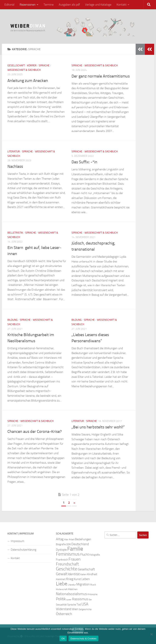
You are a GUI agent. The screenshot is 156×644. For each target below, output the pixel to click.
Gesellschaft (16, 66)
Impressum (18, 541)
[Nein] (151, 634)
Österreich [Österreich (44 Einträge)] (64, 614)
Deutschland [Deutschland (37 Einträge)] (80, 544)
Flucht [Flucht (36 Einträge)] (84, 555)
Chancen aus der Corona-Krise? (35, 432)
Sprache (44, 66)
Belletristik (15, 233)
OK (63, 639)
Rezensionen (28, 5)
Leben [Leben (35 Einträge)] (86, 579)
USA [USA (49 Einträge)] (85, 604)
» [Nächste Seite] (74, 503)
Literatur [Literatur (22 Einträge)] (72, 585)
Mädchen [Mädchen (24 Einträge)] (73, 589)
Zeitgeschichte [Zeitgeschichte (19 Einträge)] (85, 609)
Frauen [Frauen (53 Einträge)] (75, 559)
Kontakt (122, 5)
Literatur (14, 152)
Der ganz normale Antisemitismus (101, 76)
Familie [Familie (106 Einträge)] (75, 549)
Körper (32, 66)
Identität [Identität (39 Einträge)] (74, 574)
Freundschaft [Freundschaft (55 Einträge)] (67, 564)
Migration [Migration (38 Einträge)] (83, 584)
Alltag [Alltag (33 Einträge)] (60, 539)
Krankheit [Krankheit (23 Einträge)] (61, 579)
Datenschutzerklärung (24, 550)
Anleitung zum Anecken (28, 81)
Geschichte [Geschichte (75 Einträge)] (67, 569)
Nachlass (15, 166)
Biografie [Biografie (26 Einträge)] (61, 544)
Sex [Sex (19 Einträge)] (90, 600)
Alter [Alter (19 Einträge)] (66, 540)
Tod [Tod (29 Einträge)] (79, 605)
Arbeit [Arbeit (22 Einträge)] (72, 539)
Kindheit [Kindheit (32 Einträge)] (92, 574)
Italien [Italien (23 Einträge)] (83, 574)
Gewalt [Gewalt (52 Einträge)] (62, 574)
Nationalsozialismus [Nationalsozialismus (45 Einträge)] (71, 594)
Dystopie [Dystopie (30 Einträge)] (61, 550)
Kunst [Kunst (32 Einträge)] (77, 579)
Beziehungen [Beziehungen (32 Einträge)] (83, 539)
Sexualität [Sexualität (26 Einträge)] (61, 605)
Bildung (13, 320)
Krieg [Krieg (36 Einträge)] (70, 579)
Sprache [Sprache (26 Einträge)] (72, 605)
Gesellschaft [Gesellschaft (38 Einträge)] (86, 569)
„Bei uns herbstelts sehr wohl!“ (98, 427)
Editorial (9, 5)
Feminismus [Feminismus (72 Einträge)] (68, 554)
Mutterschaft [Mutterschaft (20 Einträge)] (62, 589)
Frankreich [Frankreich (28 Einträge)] (62, 560)
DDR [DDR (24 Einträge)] (69, 544)
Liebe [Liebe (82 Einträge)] (62, 584)
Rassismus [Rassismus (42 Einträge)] (80, 599)
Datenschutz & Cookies (83, 639)
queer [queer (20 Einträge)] (69, 600)
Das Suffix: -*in (84, 162)
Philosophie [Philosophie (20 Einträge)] (92, 594)
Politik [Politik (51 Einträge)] (61, 599)
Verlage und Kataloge (98, 5)
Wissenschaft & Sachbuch (24, 70)
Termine (49, 5)
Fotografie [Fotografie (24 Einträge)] (95, 555)
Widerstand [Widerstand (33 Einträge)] (64, 609)
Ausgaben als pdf (69, 5)
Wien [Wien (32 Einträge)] (75, 609)
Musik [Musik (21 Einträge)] (93, 585)
